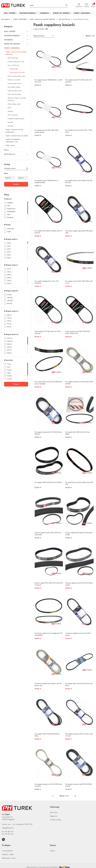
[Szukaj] (27, 169)
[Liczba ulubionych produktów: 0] (87, 5)
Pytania (52, 851)
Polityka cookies (56, 820)
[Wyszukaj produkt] (49, 5)
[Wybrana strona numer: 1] (64, 796)
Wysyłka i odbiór (8, 854)
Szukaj (16, 184)
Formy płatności (7, 851)
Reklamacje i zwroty (9, 858)
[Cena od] (10, 178)
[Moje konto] (79, 5)
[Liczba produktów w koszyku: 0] (93, 5)
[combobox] (44, 36)
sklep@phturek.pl (8, 828)
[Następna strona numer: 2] (75, 796)
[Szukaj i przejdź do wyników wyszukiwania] (66, 5)
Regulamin (54, 816)
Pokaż (16, 384)
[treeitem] (16, 31)
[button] (11, 13)
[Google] (3, 839)
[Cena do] (23, 178)
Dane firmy (54, 812)
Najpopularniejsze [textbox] (39, 36)
